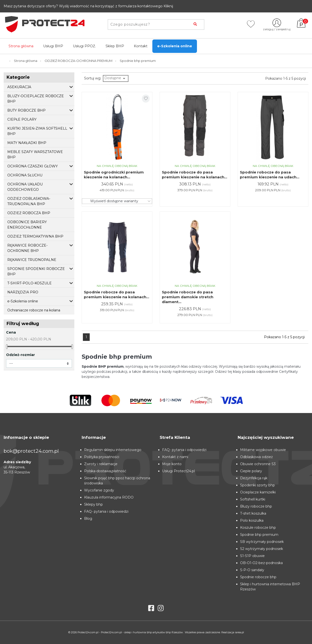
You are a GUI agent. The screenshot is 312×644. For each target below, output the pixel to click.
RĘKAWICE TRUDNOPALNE (32, 260)
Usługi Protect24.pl (178, 471)
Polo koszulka (252, 520)
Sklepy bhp (93, 504)
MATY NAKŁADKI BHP (27, 143)
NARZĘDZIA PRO (23, 292)
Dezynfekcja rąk (254, 478)
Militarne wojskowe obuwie (263, 450)
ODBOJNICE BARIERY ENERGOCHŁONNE (27, 225)
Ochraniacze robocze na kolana (34, 310)
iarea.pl (239, 632)
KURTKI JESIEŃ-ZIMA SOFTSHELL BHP (37, 131)
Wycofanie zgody (99, 490)
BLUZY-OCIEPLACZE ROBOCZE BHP (36, 99)
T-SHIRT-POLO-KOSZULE (29, 283)
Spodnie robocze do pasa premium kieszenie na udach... (270, 175)
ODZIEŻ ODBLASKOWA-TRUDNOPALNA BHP (29, 201)
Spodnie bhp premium (259, 535)
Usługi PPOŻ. (84, 46)
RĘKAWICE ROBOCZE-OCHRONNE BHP (27, 248)
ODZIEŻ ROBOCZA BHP (29, 213)
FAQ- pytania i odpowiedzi (106, 511)
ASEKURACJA (19, 87)
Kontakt (141, 46)
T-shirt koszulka (253, 513)
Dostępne (116, 78)
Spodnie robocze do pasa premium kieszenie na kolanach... (195, 175)
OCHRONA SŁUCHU (25, 175)
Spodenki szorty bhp (258, 485)
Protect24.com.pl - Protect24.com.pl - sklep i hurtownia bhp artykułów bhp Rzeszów (131, 632)
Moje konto (172, 464)
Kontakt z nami (175, 457)
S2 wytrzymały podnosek (262, 549)
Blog (88, 519)
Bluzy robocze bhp (256, 506)
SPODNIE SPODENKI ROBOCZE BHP (36, 271)
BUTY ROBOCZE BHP (26, 110)
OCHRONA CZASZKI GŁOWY (33, 166)
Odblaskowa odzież (256, 457)
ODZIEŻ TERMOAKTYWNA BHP (35, 236)
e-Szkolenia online (175, 46)
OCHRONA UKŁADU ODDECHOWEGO (25, 187)
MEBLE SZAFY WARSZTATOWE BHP (35, 154)
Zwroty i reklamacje (101, 464)
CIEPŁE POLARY (22, 119)
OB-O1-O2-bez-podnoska (261, 563)
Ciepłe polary (251, 471)
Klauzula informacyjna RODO (109, 497)
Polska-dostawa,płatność (105, 471)
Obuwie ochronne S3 (258, 464)
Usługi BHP (53, 46)
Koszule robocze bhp (258, 528)
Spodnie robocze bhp (258, 577)
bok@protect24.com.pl (31, 451)
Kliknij (168, 6)
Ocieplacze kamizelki (258, 492)
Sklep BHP (115, 46)
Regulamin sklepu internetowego (113, 450)
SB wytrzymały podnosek (262, 542)
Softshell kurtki (253, 499)
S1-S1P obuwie (252, 556)
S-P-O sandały (252, 570)
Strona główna (21, 46)
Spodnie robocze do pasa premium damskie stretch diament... (188, 297)
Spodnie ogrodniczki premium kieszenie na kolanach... (114, 175)
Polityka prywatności (102, 457)
